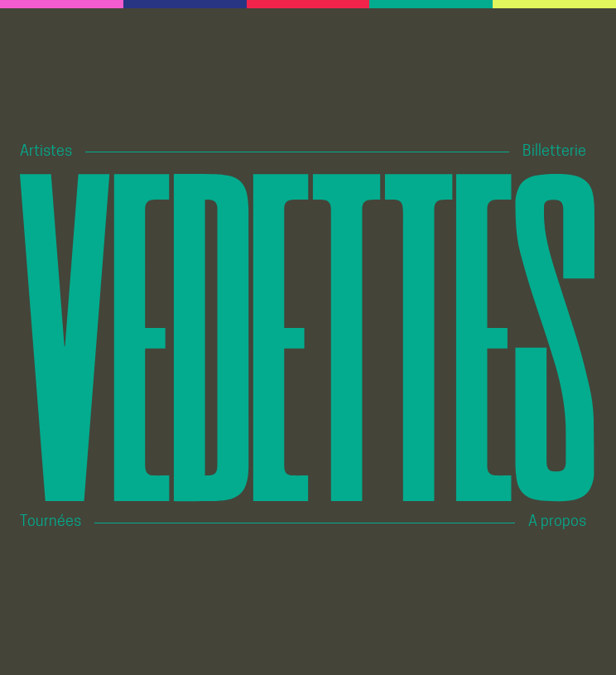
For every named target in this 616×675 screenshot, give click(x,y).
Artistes (46, 152)
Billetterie (554, 152)
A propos (557, 522)
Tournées (51, 522)
